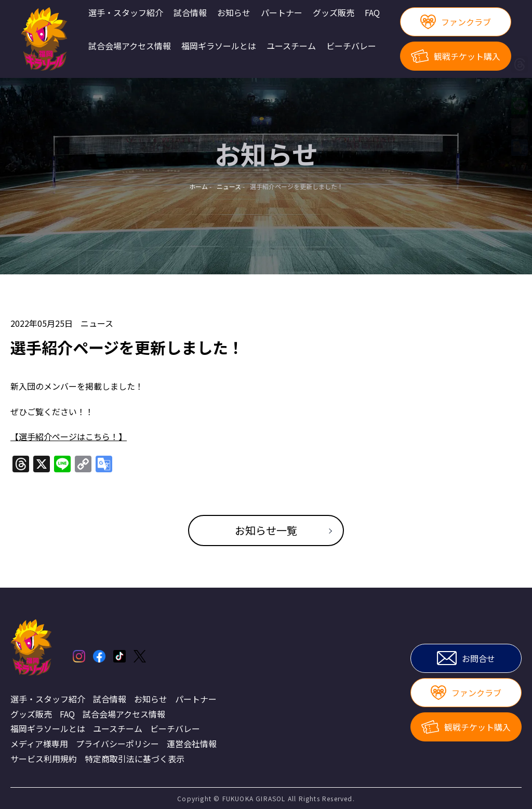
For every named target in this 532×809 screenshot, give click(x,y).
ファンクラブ (455, 22)
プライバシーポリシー (117, 744)
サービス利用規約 (44, 759)
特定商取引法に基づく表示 (135, 759)
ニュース (97, 323)
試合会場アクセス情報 (130, 46)
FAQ (372, 13)
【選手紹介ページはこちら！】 (69, 436)
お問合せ (466, 658)
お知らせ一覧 (266, 530)
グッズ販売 (334, 13)
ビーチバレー (351, 46)
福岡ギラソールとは (219, 46)
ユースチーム (291, 46)
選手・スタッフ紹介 (126, 13)
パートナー (282, 13)
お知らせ (234, 13)
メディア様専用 (39, 744)
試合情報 (190, 13)
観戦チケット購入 (456, 56)
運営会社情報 (192, 744)
